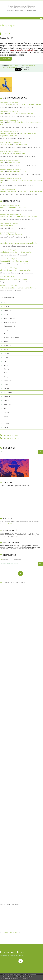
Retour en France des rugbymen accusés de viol (19, 216)
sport (5, 420)
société (6, 416)
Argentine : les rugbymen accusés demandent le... (19, 243)
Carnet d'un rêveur (10, 322)
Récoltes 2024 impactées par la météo (15, 261)
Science (6, 412)
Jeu (5, 361)
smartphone (27, 65)
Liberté (6, 365)
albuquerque (13, 67)
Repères (6, 400)
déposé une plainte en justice (23, 50)
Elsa (5, 334)
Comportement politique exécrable (29, 104)
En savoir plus (25, 978)
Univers (6, 424)
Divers (6, 330)
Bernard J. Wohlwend (8, 133)
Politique (7, 389)
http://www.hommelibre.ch (10, 932)
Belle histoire (8, 310)
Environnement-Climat (11, 338)
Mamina (6, 369)
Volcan (6, 428)
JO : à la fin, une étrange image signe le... (16, 270)
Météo (6, 373)
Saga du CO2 (8, 404)
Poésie (6, 385)
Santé (6, 408)
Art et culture (8, 306)
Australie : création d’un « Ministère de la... (16, 252)
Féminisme (7, 345)
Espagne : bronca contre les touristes (14, 279)
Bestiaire (6, 314)
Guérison (7, 349)
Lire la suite (6, 59)
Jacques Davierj (6, 104)
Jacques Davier (6, 144)
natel (33, 65)
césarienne (5, 67)
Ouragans (7, 377)
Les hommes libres (21, 7)
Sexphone (6, 38)
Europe (6, 342)
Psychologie (8, 392)
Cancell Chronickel (10, 318)
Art (4, 303)
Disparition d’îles (21, 144)
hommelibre (5, 153)
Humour (6, 357)
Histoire (6, 353)
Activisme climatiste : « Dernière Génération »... (18, 288)
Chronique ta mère (10, 326)
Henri (2, 113)
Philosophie (8, 381)
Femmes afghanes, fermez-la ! (19, 171)
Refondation (8, 396)
